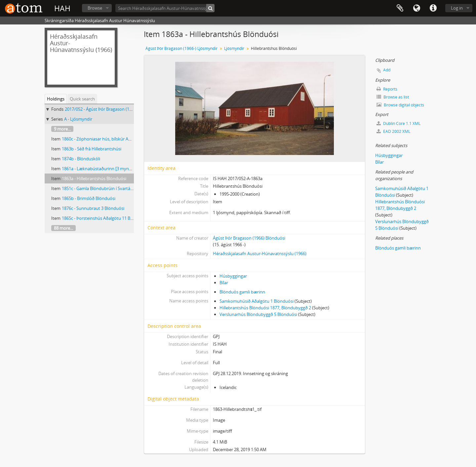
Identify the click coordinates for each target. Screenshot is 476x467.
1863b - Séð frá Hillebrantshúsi (92, 149)
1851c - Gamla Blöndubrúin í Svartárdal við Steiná (110, 188)
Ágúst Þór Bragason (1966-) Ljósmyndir (181, 48)
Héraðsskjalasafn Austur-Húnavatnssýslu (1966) (260, 253)
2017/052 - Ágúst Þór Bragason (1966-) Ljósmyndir (113, 109)
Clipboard (400, 8)
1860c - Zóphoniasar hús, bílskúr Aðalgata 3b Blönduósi (116, 139)
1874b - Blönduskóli (81, 159)
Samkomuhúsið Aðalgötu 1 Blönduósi (257, 301)
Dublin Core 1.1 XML (398, 123)
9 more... (62, 129)
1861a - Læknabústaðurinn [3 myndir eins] (103, 169)
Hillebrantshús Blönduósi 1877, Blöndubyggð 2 (265, 308)
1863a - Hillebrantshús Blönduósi (94, 178)
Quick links (433, 8)
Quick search (82, 99)
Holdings (56, 99)
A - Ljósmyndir (78, 119)
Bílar (224, 283)
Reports (387, 89)
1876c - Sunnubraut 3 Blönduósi (93, 208)
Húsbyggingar (233, 276)
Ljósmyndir (234, 48)
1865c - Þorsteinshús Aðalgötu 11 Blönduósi (105, 218)
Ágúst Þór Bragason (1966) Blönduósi (249, 238)
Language (416, 8)
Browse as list (393, 97)
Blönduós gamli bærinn (242, 292)
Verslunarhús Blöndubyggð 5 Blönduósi (258, 314)
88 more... (63, 228)
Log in (457, 8)
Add (387, 70)
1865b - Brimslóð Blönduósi (89, 198)
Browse (95, 8)
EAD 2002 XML (393, 131)
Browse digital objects (400, 105)
